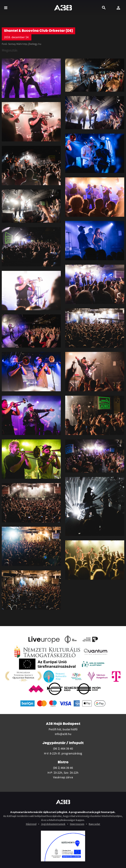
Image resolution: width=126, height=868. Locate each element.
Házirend (31, 824)
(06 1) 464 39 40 (63, 748)
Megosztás (10, 50)
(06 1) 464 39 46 (63, 768)
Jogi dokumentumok (53, 824)
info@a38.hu (63, 734)
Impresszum (77, 824)
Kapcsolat (94, 824)
